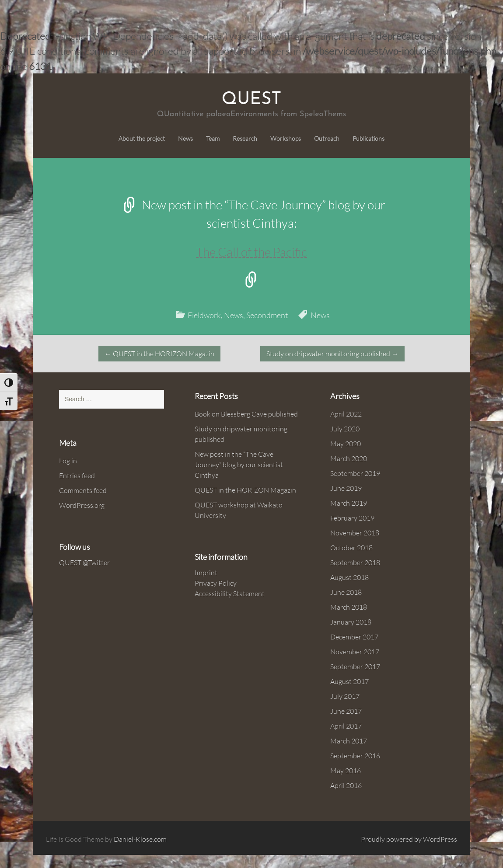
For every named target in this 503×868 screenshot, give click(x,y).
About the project (142, 139)
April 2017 (346, 726)
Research (245, 139)
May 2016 (346, 771)
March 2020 (349, 458)
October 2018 (351, 548)
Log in (68, 461)
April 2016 (346, 785)
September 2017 (355, 667)
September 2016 (355, 756)
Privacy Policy (216, 583)
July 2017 (345, 696)
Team (213, 139)
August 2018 (349, 577)
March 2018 (349, 607)
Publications (369, 139)
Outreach (327, 139)
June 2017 (346, 711)
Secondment (267, 315)
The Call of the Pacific (251, 252)
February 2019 (352, 518)
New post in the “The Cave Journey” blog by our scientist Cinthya (239, 465)
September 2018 (355, 562)
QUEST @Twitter (84, 562)
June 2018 (346, 592)
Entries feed (77, 476)
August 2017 (349, 681)
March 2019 (349, 503)
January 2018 (351, 622)
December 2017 (354, 637)
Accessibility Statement (230, 594)
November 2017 (355, 652)
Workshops (286, 139)
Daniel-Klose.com (140, 839)
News (185, 139)
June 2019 (346, 488)
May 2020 (346, 444)
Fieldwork (204, 315)
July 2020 (345, 429)
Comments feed (83, 490)
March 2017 (349, 741)
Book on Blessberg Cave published (246, 414)
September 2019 (355, 473)
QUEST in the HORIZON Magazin (159, 354)
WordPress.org (82, 505)
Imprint (206, 573)
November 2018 (355, 533)
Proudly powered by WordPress (409, 839)
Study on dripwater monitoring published (332, 354)
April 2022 (346, 414)
